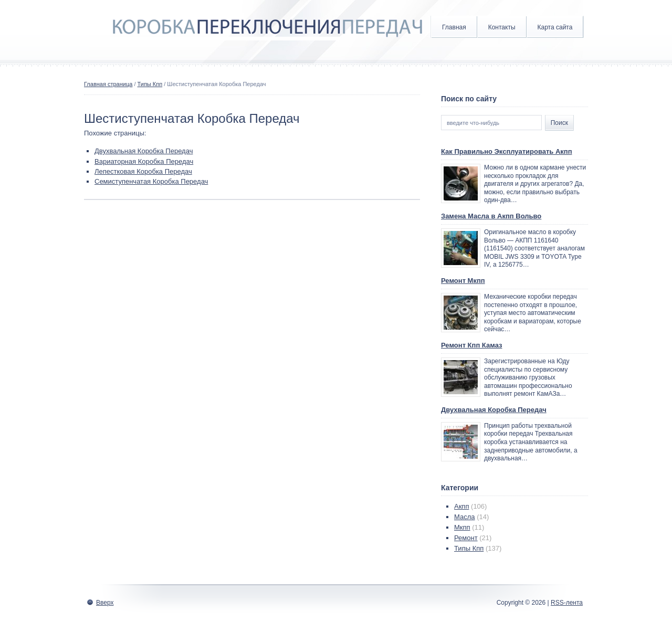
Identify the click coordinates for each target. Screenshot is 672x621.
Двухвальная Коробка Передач (144, 151)
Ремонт (466, 538)
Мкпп (462, 527)
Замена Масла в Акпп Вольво (491, 216)
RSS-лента (567, 603)
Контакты (502, 27)
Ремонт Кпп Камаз (472, 345)
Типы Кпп (150, 84)
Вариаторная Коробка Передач (144, 161)
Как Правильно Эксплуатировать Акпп (507, 151)
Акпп (461, 506)
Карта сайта (555, 27)
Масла (465, 517)
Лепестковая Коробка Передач (143, 171)
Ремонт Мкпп (463, 281)
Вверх (105, 603)
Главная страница (108, 84)
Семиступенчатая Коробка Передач (151, 181)
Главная (454, 27)
